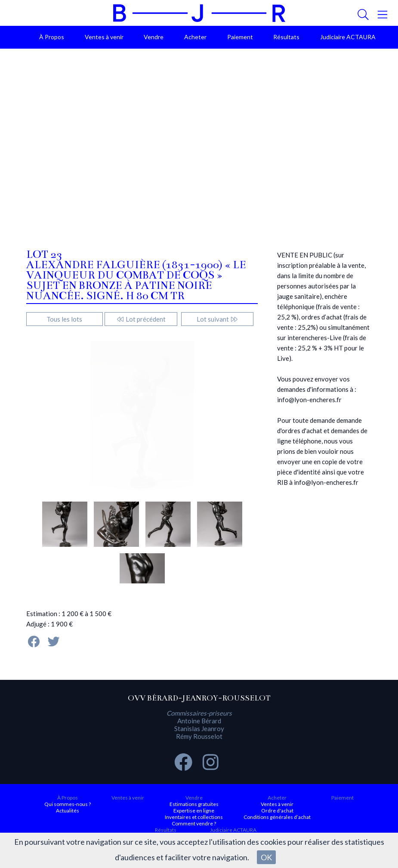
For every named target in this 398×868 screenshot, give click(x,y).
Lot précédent (141, 319)
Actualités (68, 811)
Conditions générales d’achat (277, 817)
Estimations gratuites (194, 804)
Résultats (286, 37)
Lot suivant (218, 319)
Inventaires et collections (194, 817)
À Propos (52, 37)
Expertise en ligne (194, 811)
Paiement (240, 37)
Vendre (154, 37)
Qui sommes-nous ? (68, 804)
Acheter (195, 37)
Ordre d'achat (277, 811)
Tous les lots (64, 319)
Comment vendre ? (194, 823)
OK (266, 857)
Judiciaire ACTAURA (348, 37)
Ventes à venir (104, 37)
